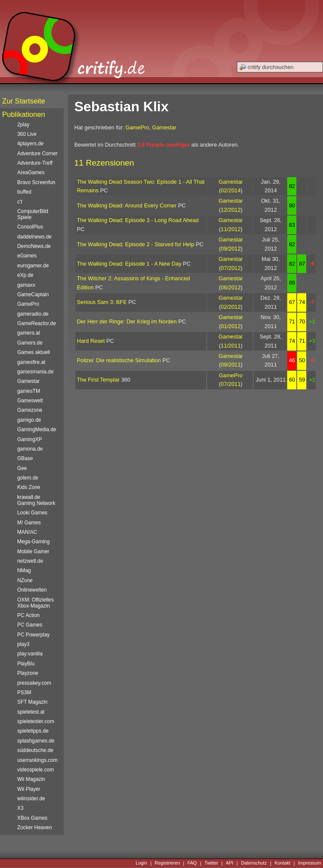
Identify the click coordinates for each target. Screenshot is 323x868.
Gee (22, 468)
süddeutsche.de (35, 750)
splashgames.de (36, 741)
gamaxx (26, 285)
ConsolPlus (30, 227)
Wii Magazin (31, 779)
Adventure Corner (37, 154)
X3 (20, 808)
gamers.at (29, 333)
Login (141, 863)
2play (23, 125)
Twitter (211, 863)
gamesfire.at (31, 362)
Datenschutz (254, 863)
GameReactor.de (37, 323)
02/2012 (231, 307)
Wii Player (29, 789)
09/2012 (231, 249)
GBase (25, 458)
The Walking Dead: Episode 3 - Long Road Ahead (138, 220)
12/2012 (231, 210)
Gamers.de (30, 343)
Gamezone (30, 410)
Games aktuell (34, 352)
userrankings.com (37, 760)
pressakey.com (34, 683)
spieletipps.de (33, 731)
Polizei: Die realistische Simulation (119, 360)
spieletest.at (31, 712)
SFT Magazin (32, 702)
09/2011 (231, 365)
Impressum (310, 863)
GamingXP (30, 439)
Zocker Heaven (35, 827)
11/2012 (231, 229)
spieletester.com (36, 721)
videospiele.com (36, 770)
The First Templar (98, 380)
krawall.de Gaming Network (36, 500)
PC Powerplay (33, 635)
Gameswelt (30, 401)
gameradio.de (33, 314)
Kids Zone (29, 487)
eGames (27, 256)
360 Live (27, 134)
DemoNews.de (34, 246)
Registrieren (167, 863)
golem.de (28, 478)
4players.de (30, 144)
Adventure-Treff (35, 163)
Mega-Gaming (33, 542)
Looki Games (32, 513)
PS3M (24, 693)
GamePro (137, 127)
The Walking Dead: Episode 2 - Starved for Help (136, 244)
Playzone (28, 673)
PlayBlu (26, 664)
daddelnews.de (34, 237)
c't (20, 202)
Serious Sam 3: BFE (102, 302)
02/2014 (231, 190)
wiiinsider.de (31, 799)
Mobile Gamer (33, 552)
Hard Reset (91, 341)
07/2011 (231, 384)
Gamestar (164, 127)
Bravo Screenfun (36, 182)
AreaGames (31, 172)
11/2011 (231, 346)
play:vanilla (30, 654)
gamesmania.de (36, 372)
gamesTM (29, 391)
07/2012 (231, 268)
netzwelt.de (30, 561)
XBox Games (32, 818)
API (230, 863)
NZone (25, 580)
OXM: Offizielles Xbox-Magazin (36, 603)
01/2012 (231, 326)
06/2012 (231, 287)
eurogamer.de (33, 266)
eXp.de (25, 275)
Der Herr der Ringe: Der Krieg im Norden (127, 321)
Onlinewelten (32, 590)
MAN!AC (27, 532)
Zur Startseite (24, 101)
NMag (24, 570)
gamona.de (30, 449)
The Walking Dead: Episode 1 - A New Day (129, 264)
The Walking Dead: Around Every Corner (127, 205)
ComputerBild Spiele (33, 214)
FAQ (192, 863)
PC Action (28, 615)
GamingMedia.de (37, 429)
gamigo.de (29, 420)
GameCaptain (33, 295)
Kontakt (282, 863)
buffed (24, 192)
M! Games (29, 523)
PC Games (30, 625)
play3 (23, 644)
